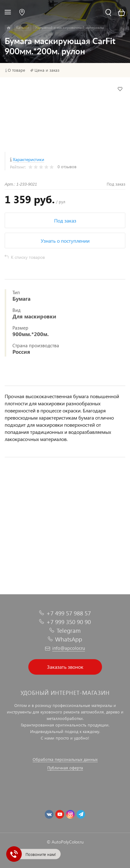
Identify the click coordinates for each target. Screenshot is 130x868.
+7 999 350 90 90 (69, 622)
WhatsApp (69, 639)
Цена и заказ (47, 70)
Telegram (69, 630)
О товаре (16, 70)
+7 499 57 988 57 (69, 613)
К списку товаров (28, 257)
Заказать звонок (65, 667)
